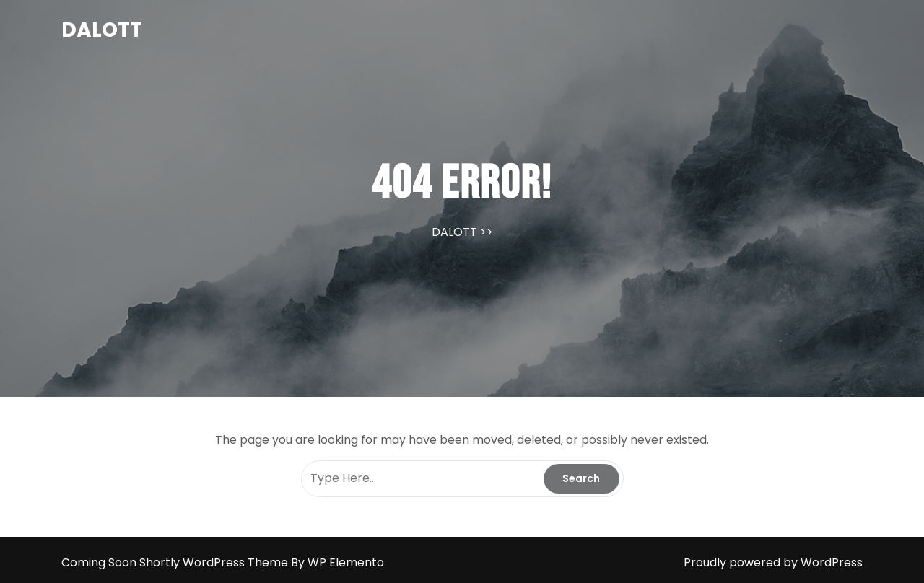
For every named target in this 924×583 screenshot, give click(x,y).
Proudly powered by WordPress (773, 562)
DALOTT (102, 30)
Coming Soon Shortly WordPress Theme (176, 562)
